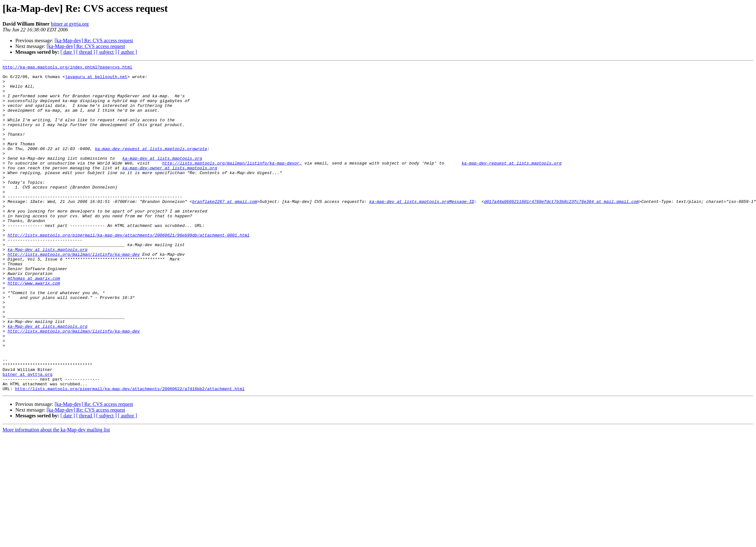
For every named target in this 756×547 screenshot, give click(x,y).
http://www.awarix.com (34, 327)
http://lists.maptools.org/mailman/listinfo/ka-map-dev (74, 293)
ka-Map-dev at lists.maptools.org (48, 287)
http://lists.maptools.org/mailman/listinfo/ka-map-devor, (232, 183)
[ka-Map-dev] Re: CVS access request (94, 40)
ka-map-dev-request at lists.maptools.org (511, 183)
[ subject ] (106, 52)
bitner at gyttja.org (70, 24)
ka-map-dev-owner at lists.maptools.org (169, 189)
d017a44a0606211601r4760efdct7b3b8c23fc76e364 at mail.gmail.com (561, 229)
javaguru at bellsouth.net (96, 79)
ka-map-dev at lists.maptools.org (162, 177)
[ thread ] (86, 52)
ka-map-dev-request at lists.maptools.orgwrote (151, 166)
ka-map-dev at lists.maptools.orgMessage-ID (422, 229)
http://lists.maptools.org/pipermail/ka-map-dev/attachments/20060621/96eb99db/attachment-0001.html (129, 269)
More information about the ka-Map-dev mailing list (56, 495)
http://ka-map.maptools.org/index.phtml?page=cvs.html (67, 68)
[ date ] (68, 52)
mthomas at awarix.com (34, 321)
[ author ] (128, 52)
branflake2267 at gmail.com (225, 229)
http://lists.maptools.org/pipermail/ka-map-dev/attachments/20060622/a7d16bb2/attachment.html (130, 454)
